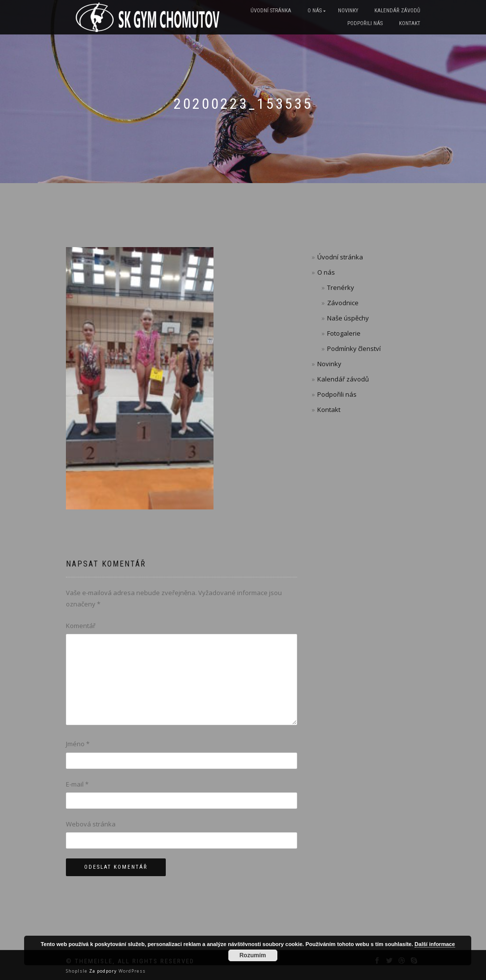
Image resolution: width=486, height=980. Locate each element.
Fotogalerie (344, 333)
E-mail (77, 784)
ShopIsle (77, 971)
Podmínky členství (354, 348)
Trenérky (341, 287)
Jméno (78, 744)
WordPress (131, 971)
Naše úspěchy (348, 318)
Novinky (348, 11)
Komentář (81, 626)
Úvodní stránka (271, 11)
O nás (315, 11)
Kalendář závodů (397, 11)
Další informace (435, 944)
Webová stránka (91, 824)
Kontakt (410, 23)
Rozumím (253, 955)
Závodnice (343, 303)
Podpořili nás (365, 23)
